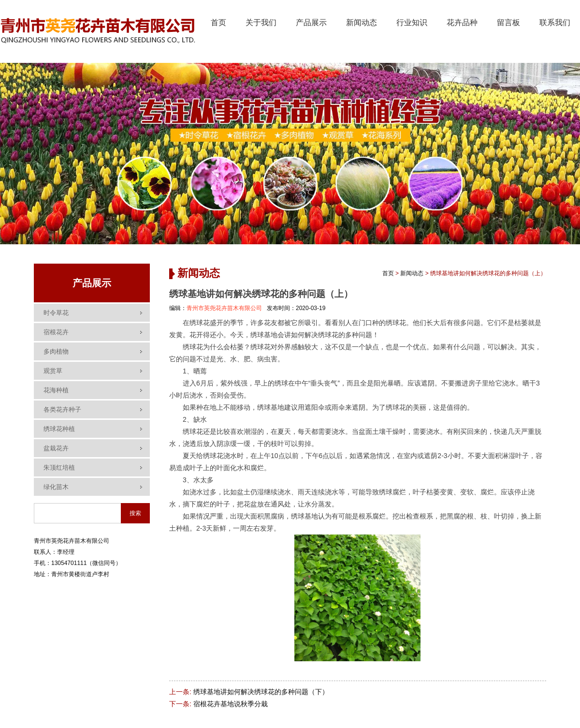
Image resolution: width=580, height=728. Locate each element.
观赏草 (53, 371)
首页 (218, 22)
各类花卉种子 (62, 409)
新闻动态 (362, 22)
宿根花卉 (56, 332)
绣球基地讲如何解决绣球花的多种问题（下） (261, 692)
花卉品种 (462, 22)
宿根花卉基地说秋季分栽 (231, 704)
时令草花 (56, 313)
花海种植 (56, 390)
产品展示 (311, 22)
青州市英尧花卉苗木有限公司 (224, 308)
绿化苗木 (56, 487)
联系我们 (555, 22)
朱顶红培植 (59, 468)
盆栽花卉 (56, 448)
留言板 (508, 22)
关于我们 (261, 22)
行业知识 (412, 22)
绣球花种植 (59, 429)
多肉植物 (56, 351)
